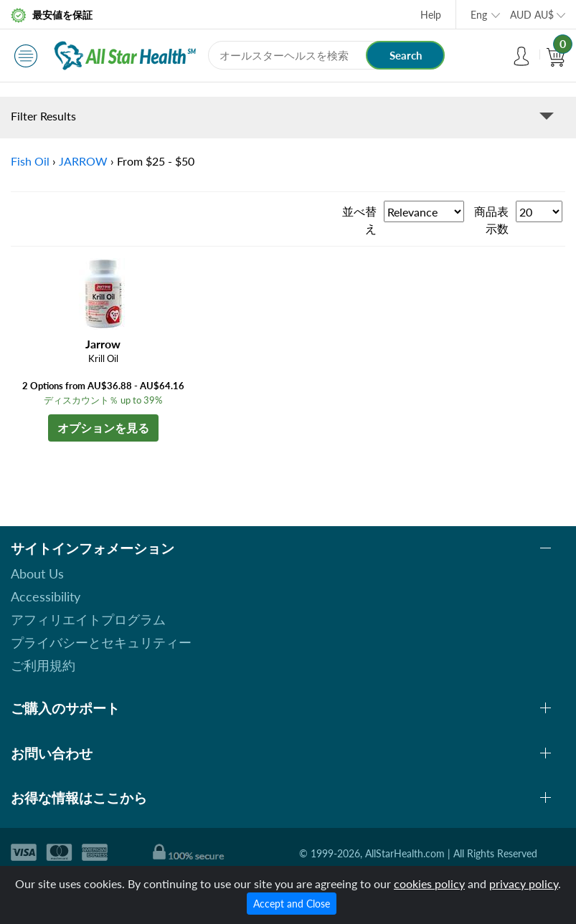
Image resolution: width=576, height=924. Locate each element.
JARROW (83, 161)
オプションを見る (103, 428)
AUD (532, 15)
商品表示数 (491, 220)
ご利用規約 (43, 665)
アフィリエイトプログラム (88, 619)
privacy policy (524, 883)
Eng (479, 15)
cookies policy (429, 883)
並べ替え (359, 220)
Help (431, 15)
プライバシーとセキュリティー (101, 642)
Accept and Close (292, 904)
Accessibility (46, 596)
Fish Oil (30, 161)
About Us (37, 573)
